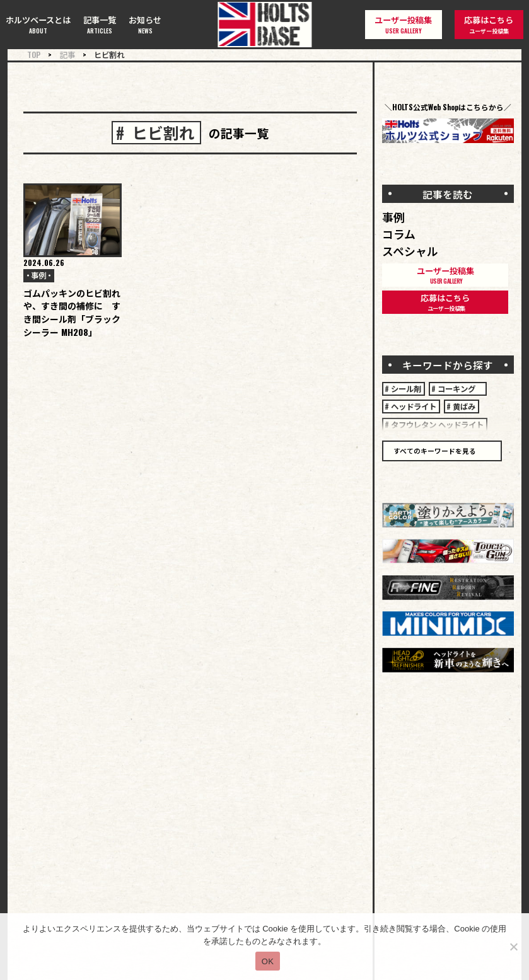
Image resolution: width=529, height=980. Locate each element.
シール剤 (406, 389)
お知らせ (145, 24)
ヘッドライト (414, 406)
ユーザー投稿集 (403, 24)
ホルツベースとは (38, 24)
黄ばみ (464, 406)
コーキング (460, 389)
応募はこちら (489, 24)
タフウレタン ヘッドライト (437, 424)
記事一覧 (100, 24)
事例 (38, 275)
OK (268, 961)
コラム (399, 234)
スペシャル (410, 251)
